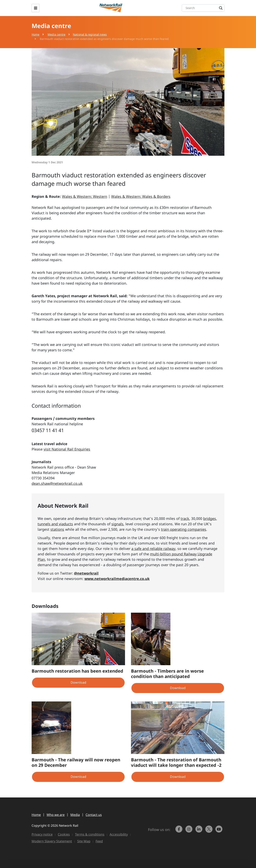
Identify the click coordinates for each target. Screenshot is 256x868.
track (185, 518)
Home (35, 34)
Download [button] (78, 682)
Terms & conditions (90, 834)
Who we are (56, 815)
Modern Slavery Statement (52, 841)
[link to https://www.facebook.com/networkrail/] (179, 831)
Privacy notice (42, 834)
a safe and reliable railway (153, 549)
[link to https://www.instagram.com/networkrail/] (189, 831)
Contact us (94, 815)
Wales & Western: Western (85, 196)
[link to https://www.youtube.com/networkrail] (219, 831)
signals (117, 524)
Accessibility (119, 834)
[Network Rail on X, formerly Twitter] (209, 831)
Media (75, 815)
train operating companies (184, 529)
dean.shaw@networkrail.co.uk (57, 483)
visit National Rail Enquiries (67, 449)
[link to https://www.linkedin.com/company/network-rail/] (199, 831)
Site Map (84, 841)
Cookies (64, 834)
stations (57, 529)
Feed (99, 841)
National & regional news (90, 34)
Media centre (56, 34)
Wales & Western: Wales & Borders (141, 196)
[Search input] (204, 8)
